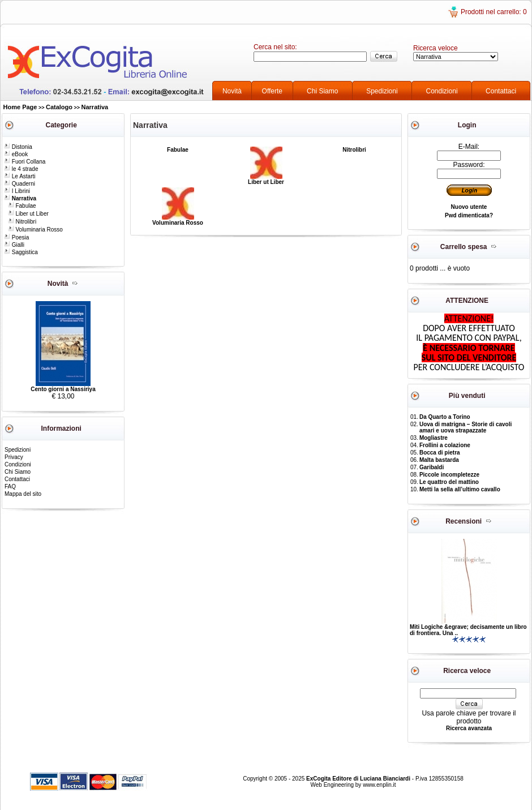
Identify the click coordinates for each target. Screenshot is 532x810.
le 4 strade (21, 169)
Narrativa (95, 107)
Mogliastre (434, 438)
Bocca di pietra (440, 453)
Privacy (14, 457)
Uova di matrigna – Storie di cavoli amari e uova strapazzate (466, 427)
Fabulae (22, 206)
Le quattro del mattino (449, 482)
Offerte (272, 91)
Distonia (18, 147)
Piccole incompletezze (449, 475)
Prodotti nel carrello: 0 (494, 12)
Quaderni (20, 184)
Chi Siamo (322, 91)
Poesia (16, 237)
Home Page (20, 107)
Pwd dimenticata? (469, 215)
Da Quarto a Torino (445, 417)
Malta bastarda (439, 460)
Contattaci (501, 91)
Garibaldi (432, 467)
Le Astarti (20, 176)
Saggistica (21, 252)
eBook (16, 154)
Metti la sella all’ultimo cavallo (460, 489)
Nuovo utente (469, 207)
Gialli (14, 245)
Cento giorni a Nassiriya (63, 389)
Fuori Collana (25, 162)
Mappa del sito (23, 494)
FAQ (10, 487)
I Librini (17, 191)
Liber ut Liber (28, 214)
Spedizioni (382, 91)
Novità (232, 91)
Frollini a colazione (445, 445)
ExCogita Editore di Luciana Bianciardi (359, 779)
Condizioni (442, 91)
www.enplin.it (379, 785)
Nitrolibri (22, 222)
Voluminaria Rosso (35, 230)
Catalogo (59, 107)
